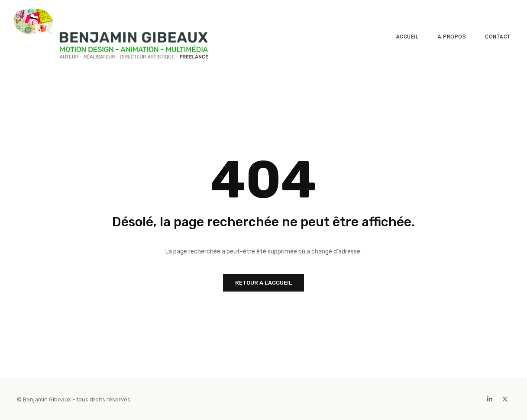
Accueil (407, 37)
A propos (452, 37)
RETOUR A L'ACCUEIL (263, 283)
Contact (498, 37)
